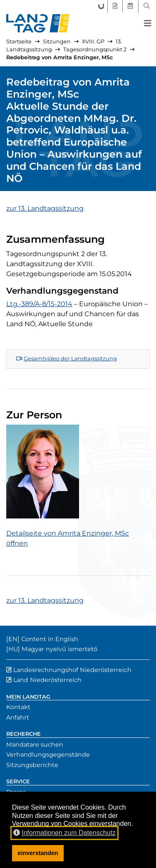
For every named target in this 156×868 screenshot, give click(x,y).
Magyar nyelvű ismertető (59, 649)
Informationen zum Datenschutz (64, 833)
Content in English (50, 639)
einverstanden (38, 853)
